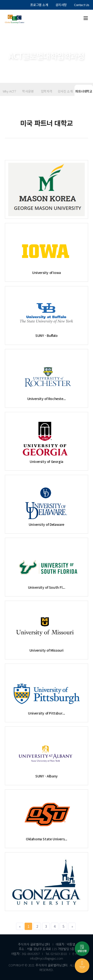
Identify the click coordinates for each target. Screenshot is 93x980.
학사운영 (28, 91)
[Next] (72, 926)
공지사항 (61, 5)
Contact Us (82, 5)
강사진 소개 (65, 91)
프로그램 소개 (39, 5)
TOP (82, 965)
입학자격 (46, 91)
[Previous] (20, 926)
